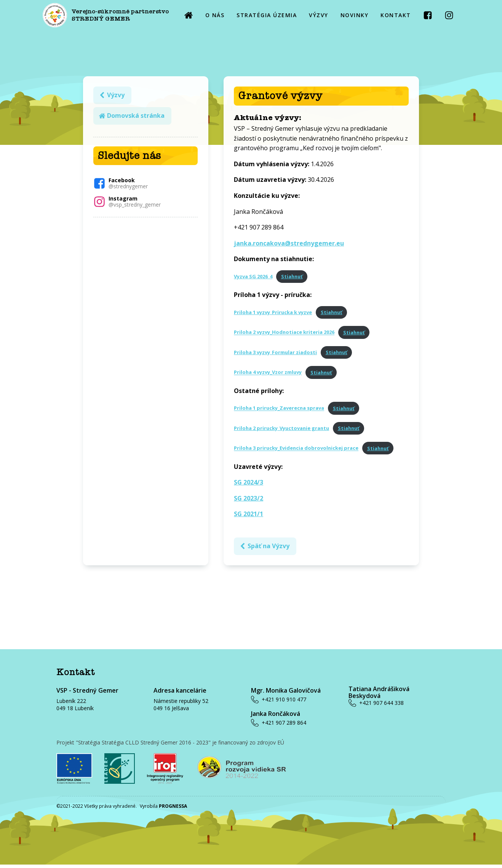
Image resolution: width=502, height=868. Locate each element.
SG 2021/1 (250, 516)
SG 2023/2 (250, 500)
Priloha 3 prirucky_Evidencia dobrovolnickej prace (298, 450)
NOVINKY (355, 15)
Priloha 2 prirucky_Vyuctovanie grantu (283, 430)
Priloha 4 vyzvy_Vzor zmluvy (270, 374)
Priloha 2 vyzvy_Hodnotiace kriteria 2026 (286, 334)
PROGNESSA (173, 809)
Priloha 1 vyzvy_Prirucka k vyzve (275, 314)
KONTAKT (396, 15)
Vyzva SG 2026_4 (255, 278)
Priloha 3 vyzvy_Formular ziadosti (277, 354)
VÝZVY (319, 15)
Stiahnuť (293, 278)
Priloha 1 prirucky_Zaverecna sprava (281, 410)
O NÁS (215, 15)
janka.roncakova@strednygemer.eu (291, 245)
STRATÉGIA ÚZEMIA (267, 15)
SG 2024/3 (250, 484)
